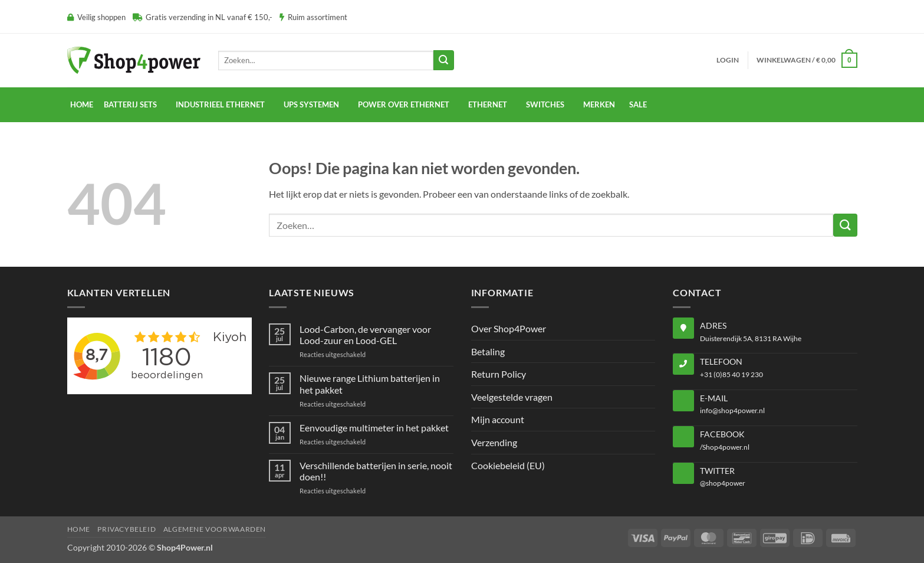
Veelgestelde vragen (512, 397)
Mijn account (498, 419)
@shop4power (723, 483)
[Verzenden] (443, 60)
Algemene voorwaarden (215, 529)
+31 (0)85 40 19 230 (731, 374)
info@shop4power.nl (732, 410)
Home (82, 104)
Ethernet (488, 104)
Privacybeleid (126, 529)
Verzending (494, 442)
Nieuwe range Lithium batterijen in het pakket (370, 384)
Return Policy (499, 374)
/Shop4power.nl (725, 447)
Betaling (488, 351)
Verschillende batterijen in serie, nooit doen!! (376, 471)
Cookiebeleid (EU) (508, 465)
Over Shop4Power (509, 328)
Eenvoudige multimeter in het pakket (374, 428)
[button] (728, 60)
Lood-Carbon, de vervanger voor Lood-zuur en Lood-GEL (365, 335)
